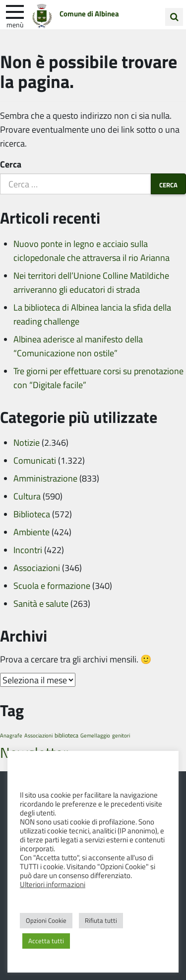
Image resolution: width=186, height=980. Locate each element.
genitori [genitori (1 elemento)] (121, 735)
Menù (15, 24)
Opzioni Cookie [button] (46, 920)
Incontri (28, 550)
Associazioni (37, 568)
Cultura (27, 496)
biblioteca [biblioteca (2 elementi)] (66, 735)
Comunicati (35, 460)
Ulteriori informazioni (53, 884)
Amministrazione (45, 478)
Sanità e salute (41, 603)
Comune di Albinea (89, 13)
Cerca (11, 164)
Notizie (27, 442)
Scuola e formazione (52, 585)
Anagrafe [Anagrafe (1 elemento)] (11, 735)
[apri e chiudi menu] (15, 11)
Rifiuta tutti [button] (101, 920)
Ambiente (31, 532)
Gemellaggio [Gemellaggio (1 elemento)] (95, 735)
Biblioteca (32, 514)
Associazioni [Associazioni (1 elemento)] (38, 735)
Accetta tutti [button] (46, 941)
